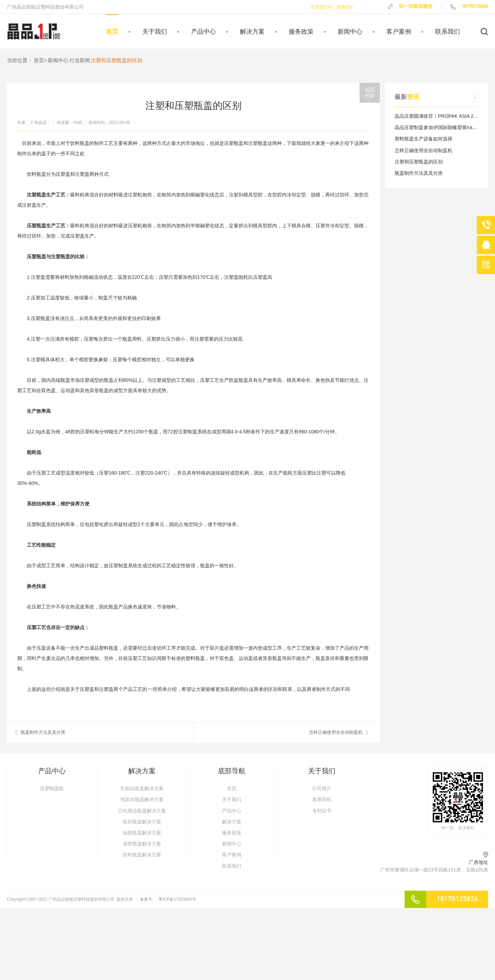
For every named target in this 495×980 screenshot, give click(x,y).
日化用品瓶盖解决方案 (142, 811)
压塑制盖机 (52, 788)
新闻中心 (350, 32)
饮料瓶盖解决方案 (142, 855)
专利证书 (322, 811)
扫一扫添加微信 (410, 7)
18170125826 (469, 7)
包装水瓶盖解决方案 (142, 799)
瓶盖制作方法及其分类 (419, 173)
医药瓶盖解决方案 (142, 822)
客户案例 (399, 32)
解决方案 (252, 32)
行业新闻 (80, 60)
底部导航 (232, 771)
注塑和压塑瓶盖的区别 (419, 162)
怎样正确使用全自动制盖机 (336, 732)
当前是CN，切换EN (331, 7)
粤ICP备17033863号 (177, 899)
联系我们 (448, 32)
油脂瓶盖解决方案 (142, 833)
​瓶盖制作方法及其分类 (43, 732)
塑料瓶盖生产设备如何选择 (423, 139)
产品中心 (203, 32)
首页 (112, 32)
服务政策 (301, 32)
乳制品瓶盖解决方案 (142, 788)
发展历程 (322, 799)
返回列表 (370, 93)
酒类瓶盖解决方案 (142, 844)
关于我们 (155, 32)
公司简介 (322, 788)
